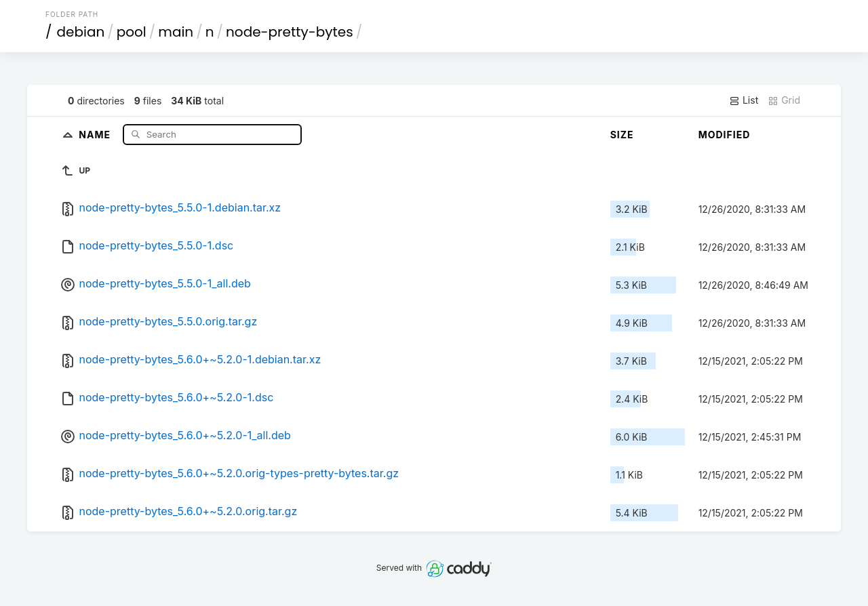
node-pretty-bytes (290, 32)
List (744, 100)
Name (96, 134)
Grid (784, 100)
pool (132, 32)
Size (622, 135)
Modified (725, 135)
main (176, 32)
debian (81, 32)
